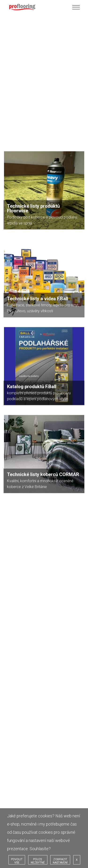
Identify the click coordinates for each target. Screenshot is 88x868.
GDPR (13, 590)
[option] (44, 517)
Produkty (15, 571)
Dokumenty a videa (22, 580)
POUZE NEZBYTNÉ (38, 861)
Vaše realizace (19, 576)
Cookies (14, 585)
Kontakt (14, 594)
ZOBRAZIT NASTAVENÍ (60, 861)
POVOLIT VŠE (17, 861)
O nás (13, 566)
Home (13, 562)
